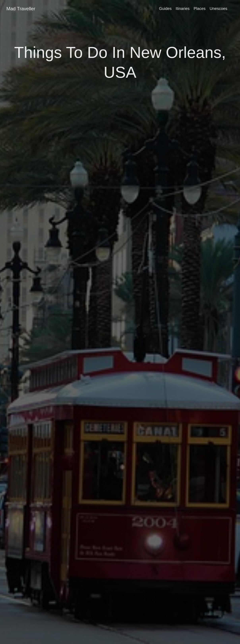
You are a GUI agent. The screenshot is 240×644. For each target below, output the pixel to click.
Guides (165, 9)
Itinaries (183, 9)
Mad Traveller (21, 9)
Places (200, 9)
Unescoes (218, 9)
